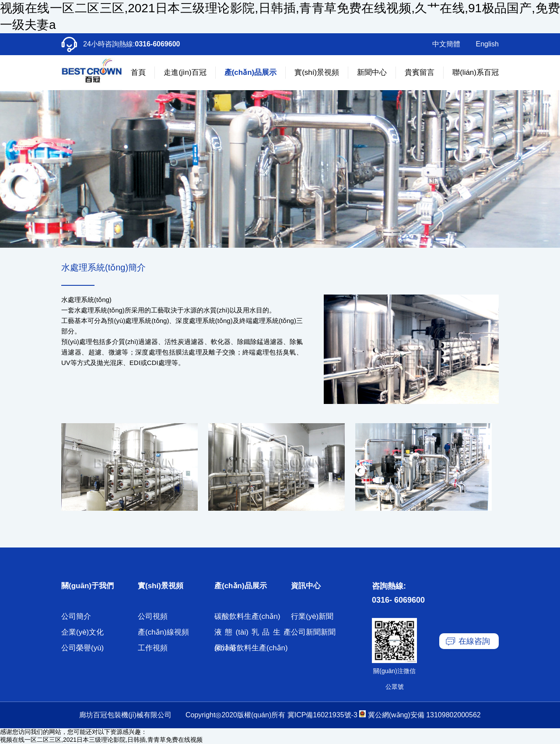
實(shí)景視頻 (317, 72)
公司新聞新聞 (313, 632)
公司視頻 (153, 616)
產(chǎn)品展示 (251, 72)
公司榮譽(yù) (82, 648)
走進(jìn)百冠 (185, 72)
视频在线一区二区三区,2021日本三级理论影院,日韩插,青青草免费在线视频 (101, 740)
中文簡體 (446, 44)
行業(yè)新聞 (312, 616)
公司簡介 (76, 616)
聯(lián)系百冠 (476, 72)
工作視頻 (153, 648)
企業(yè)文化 (82, 632)
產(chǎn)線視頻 (163, 632)
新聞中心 (372, 72)
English (487, 44)
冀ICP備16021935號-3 (322, 715)
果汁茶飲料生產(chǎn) (251, 648)
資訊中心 (306, 586)
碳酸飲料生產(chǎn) (247, 616)
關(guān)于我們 (87, 586)
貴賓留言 (420, 72)
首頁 (138, 72)
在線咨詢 (474, 641)
